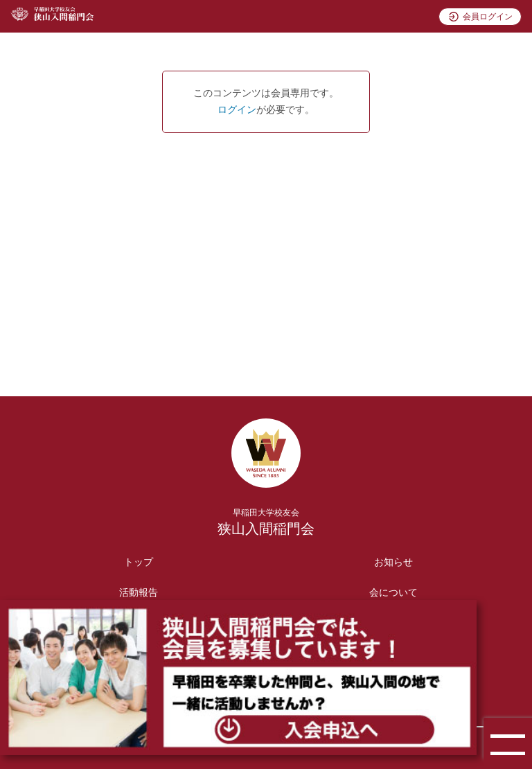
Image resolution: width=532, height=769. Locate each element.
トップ (139, 562)
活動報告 (139, 593)
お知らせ (393, 562)
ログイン (237, 110)
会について (393, 593)
